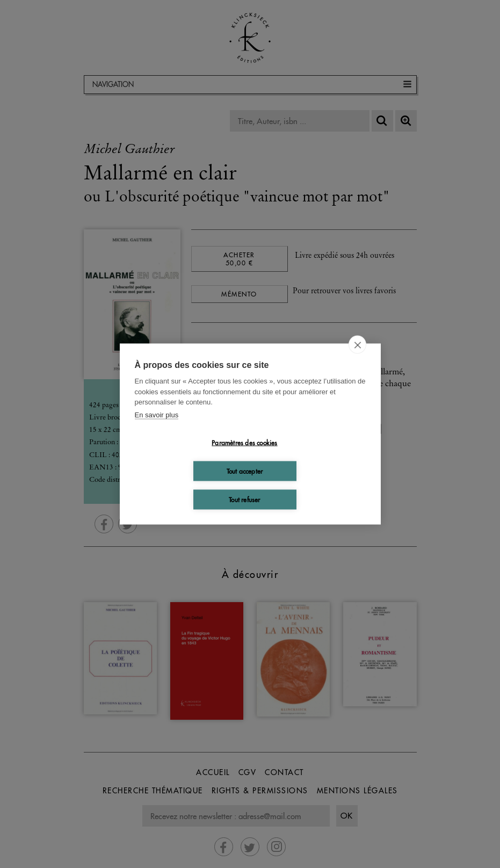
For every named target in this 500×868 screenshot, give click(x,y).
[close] (357, 345)
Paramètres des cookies (244, 442)
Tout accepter (245, 471)
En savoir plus (157, 414)
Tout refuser (244, 499)
